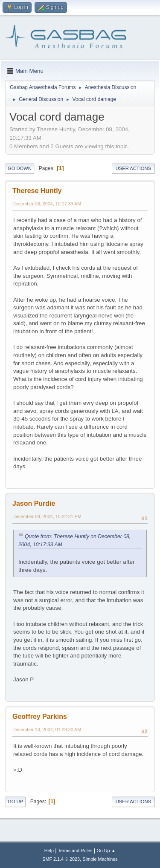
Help (49, 851)
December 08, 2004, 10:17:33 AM (47, 204)
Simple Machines (100, 859)
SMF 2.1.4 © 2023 (61, 859)
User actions (133, 168)
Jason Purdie (34, 503)
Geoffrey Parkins (40, 717)
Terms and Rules (75, 851)
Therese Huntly (37, 191)
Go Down (20, 168)
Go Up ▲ (106, 851)
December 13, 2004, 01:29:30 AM (47, 730)
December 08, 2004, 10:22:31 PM (47, 516)
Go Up (15, 802)
